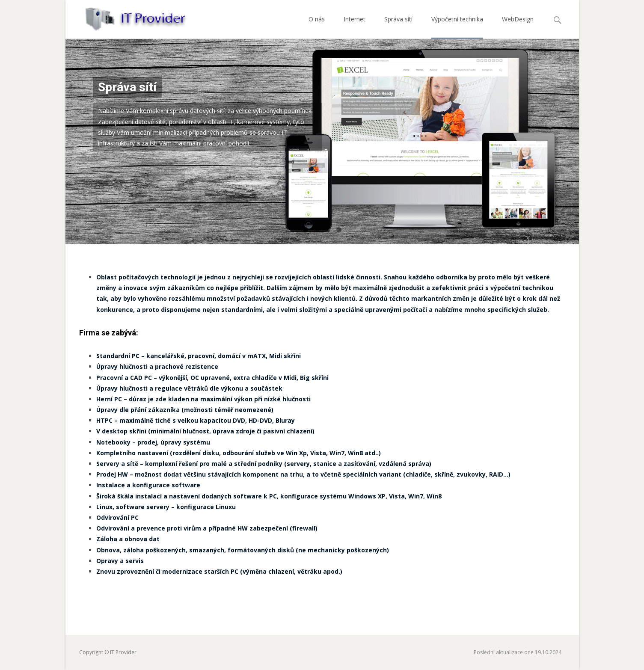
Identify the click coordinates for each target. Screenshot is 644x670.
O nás (317, 27)
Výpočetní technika (457, 27)
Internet (355, 27)
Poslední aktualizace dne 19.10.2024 (518, 652)
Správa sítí (398, 27)
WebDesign (518, 27)
